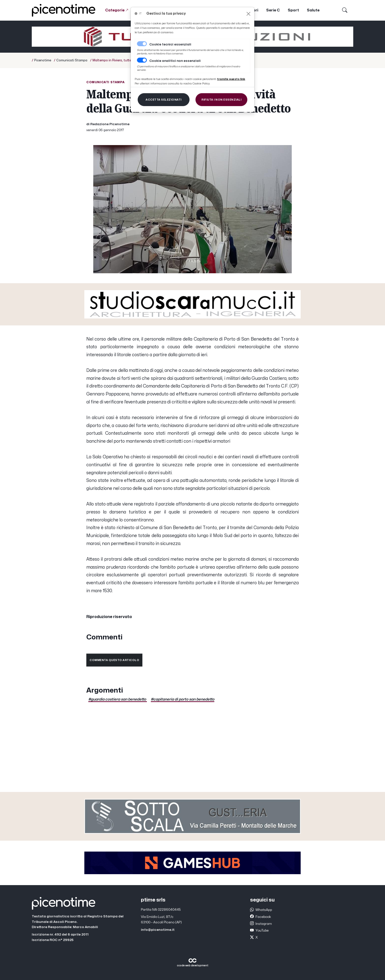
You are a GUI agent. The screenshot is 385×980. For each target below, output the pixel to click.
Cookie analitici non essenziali (175, 61)
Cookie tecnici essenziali (170, 44)
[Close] (248, 14)
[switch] (142, 60)
